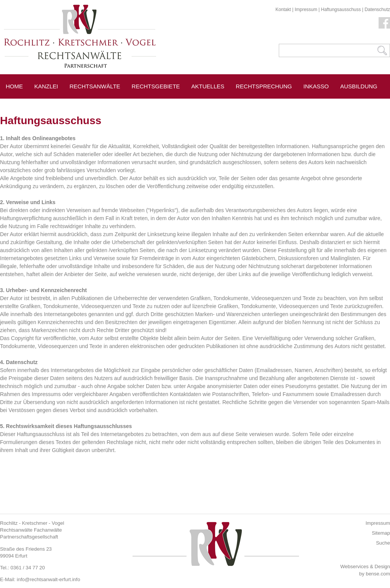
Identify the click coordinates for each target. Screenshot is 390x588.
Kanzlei (46, 86)
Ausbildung (359, 86)
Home (14, 86)
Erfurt (54, 103)
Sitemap (381, 533)
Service (18, 103)
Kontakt (283, 10)
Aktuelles (208, 86)
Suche (383, 543)
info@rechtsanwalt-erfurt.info (48, 579)
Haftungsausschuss (341, 10)
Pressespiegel (100, 103)
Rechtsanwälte (95, 86)
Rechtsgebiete (156, 86)
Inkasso (316, 86)
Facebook (384, 23)
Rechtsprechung (264, 86)
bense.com (378, 574)
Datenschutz (377, 10)
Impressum (306, 10)
